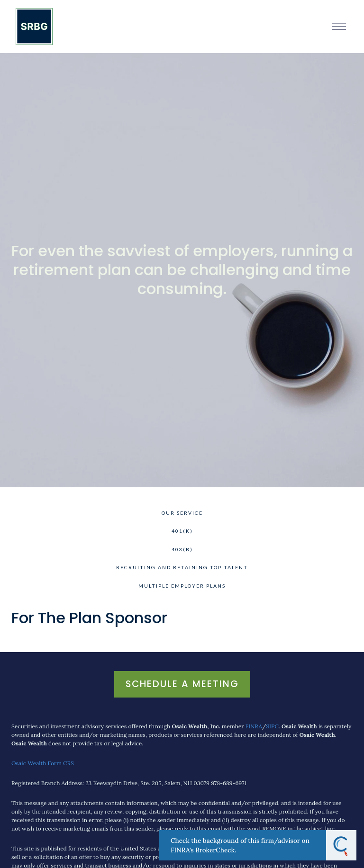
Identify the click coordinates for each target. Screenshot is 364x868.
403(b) (182, 549)
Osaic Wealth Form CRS (43, 763)
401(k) (182, 531)
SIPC (272, 726)
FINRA (254, 726)
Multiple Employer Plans (182, 586)
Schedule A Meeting (182, 684)
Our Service (182, 513)
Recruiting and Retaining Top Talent (182, 567)
